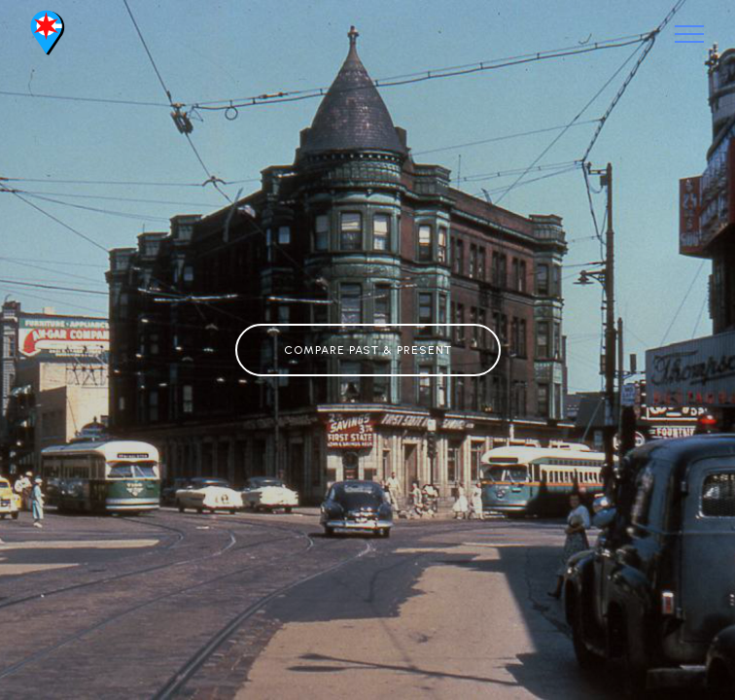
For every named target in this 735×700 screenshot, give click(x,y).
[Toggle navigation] (690, 34)
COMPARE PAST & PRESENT (368, 350)
